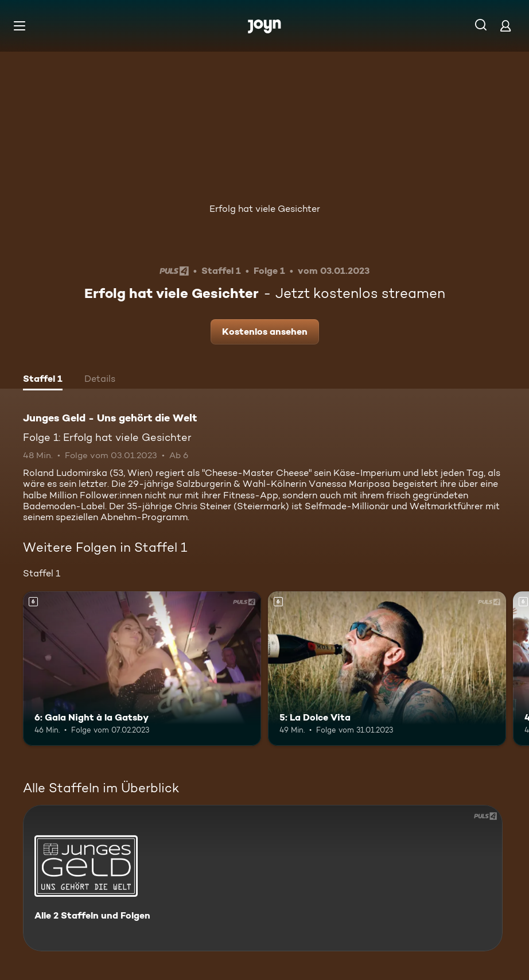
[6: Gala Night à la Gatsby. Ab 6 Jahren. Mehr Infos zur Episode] (142, 669)
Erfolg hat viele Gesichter (265, 209)
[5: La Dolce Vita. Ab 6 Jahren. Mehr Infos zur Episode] (387, 669)
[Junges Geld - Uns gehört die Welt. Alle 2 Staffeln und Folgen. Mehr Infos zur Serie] (263, 878)
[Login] (505, 26)
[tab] (43, 380)
